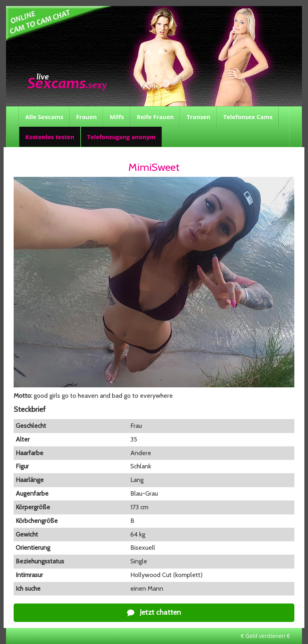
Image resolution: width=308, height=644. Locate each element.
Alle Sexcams (44, 117)
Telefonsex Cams (248, 117)
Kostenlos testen (50, 137)
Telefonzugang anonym (121, 137)
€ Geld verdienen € (265, 636)
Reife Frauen (155, 117)
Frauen (86, 117)
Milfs (117, 117)
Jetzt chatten (154, 612)
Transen (198, 117)
